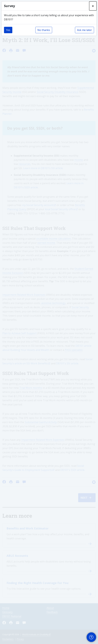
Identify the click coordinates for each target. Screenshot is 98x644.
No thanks (44, 30)
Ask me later (84, 30)
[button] (91, 637)
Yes (8, 30)
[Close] (93, 6)
